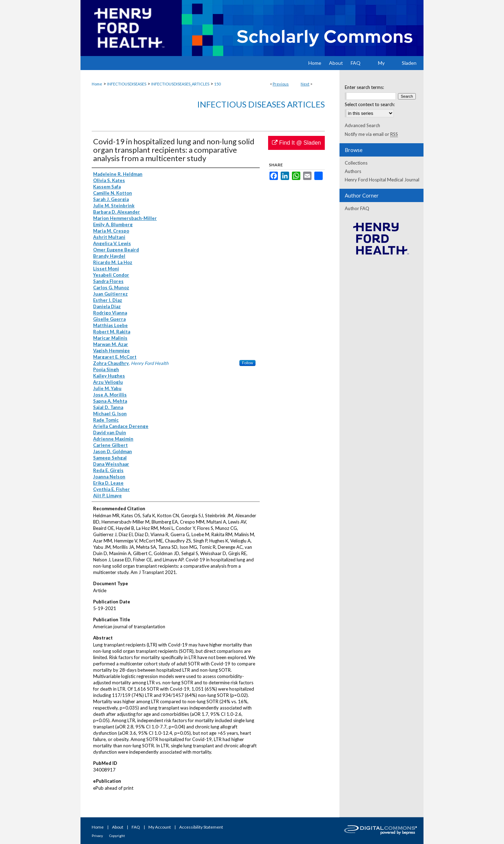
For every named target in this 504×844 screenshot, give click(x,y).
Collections (356, 163)
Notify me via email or (371, 134)
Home (97, 84)
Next (305, 84)
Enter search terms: (364, 87)
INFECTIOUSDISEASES (127, 84)
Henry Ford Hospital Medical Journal (382, 180)
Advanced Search (362, 125)
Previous (281, 84)
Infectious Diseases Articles (261, 104)
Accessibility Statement (201, 827)
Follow (247, 363)
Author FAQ (357, 208)
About (118, 827)
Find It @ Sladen (296, 143)
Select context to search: (370, 104)
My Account (160, 827)
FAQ (136, 827)
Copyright (117, 836)
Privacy (97, 836)
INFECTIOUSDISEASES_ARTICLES (180, 84)
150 (217, 84)
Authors (353, 171)
